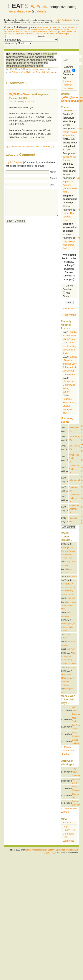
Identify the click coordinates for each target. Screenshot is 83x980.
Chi (67, 32)
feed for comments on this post (22, 147)
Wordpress (69, 841)
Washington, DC (69, 624)
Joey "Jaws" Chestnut (76, 710)
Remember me (69, 74)
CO (53, 27)
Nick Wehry (73, 577)
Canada (51, 32)
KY (13, 30)
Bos (64, 32)
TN (21, 32)
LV (19, 34)
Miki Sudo (72, 598)
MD (23, 30)
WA (36, 32)
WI (43, 32)
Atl (60, 32)
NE (46, 30)
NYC (27, 34)
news (11, 11)
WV (39, 32)
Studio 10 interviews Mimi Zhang (70, 336)
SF (34, 34)
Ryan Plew (71, 667)
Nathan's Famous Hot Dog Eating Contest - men (68, 554)
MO (39, 30)
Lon (16, 34)
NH (53, 30)
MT (43, 30)
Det (6, 34)
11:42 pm (29, 101)
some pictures (49, 54)
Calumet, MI (74, 480)
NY (62, 30)
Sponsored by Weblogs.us (67, 850)
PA (9, 32)
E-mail (53, 178)
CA (50, 27)
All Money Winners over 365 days (68, 751)
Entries (69, 830)
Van (44, 34)
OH (72, 30)
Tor (41, 34)
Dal (71, 32)
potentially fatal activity (62, 20)
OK (75, 30)
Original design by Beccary (43, 850)
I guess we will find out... (70, 157)
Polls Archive (70, 315)
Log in (9, 162)
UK (56, 32)
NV (49, 30)
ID (74, 27)
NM (59, 30)
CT (57, 27)
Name (53, 172)
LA (16, 30)
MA (26, 30)
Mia (23, 34)
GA (69, 27)
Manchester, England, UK (74, 469)
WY (46, 32)
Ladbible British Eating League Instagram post (70, 406)
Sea (37, 34)
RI (11, 32)
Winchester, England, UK (74, 458)
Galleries (16, 72)
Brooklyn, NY (67, 547)
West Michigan (28, 72)
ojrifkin (35, 69)
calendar (41, 11)
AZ (44, 27)
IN (5, 30)
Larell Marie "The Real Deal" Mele (69, 605)
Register (18, 162)
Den (75, 32)
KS (10, 30)
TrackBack (48, 147)
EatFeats (39, 7)
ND (69, 30)
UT (27, 32)
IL (77, 27)
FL (66, 27)
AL (38, 27)
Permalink (41, 72)
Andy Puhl (70, 649)
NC (65, 30)
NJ (56, 30)
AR (47, 27)
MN (32, 30)
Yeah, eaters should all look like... (73, 132)
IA (8, 30)
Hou (9, 34)
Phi (31, 34)
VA (33, 32)
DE (63, 27)
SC (14, 32)
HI (72, 27)
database (24, 11)
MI (29, 30)
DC (60, 27)
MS (36, 30)
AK (41, 27)
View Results (69, 309)
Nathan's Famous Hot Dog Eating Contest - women (68, 591)
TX (24, 32)
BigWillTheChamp (20, 94)
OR (6, 32)
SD (17, 32)
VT (30, 32)
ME (19, 30)
